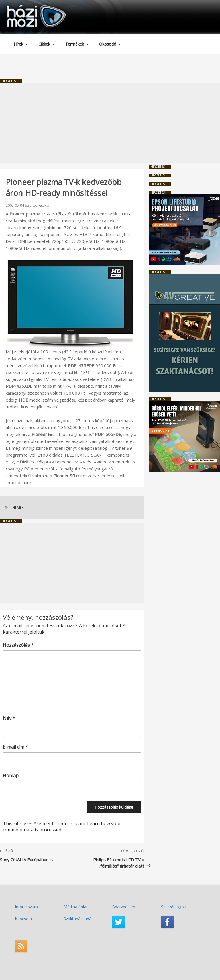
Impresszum (26, 907)
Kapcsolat (24, 919)
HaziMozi (28, 7)
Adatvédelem (124, 907)
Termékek (77, 44)
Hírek (21, 44)
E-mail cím (15, 747)
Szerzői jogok (173, 907)
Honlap (11, 776)
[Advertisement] (110, 123)
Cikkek (47, 44)
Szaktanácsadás (78, 919)
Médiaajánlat (76, 907)
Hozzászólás (18, 645)
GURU (44, 205)
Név (9, 718)
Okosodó (110, 44)
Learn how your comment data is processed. (62, 827)
